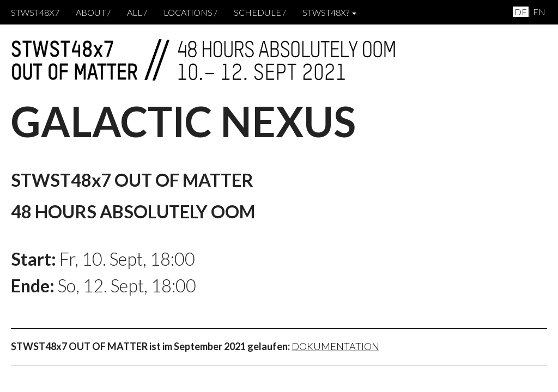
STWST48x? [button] (329, 12)
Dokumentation (335, 346)
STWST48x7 (35, 12)
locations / (190, 12)
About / (93, 12)
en (539, 12)
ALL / (137, 12)
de (521, 12)
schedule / (260, 12)
